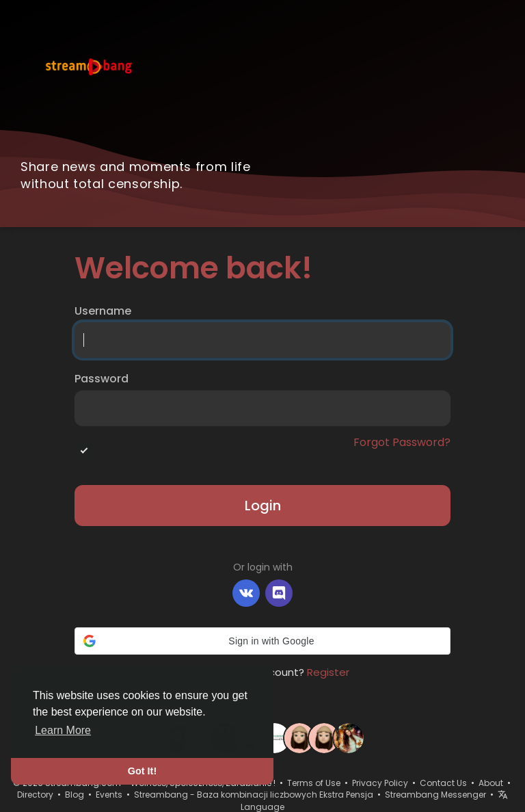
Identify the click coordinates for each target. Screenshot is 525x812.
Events (109, 795)
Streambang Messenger (435, 795)
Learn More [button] (63, 730)
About (491, 783)
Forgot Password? (402, 443)
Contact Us (443, 783)
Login (263, 506)
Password (102, 379)
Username (103, 311)
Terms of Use (314, 783)
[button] (262, 641)
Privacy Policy (380, 783)
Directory (35, 795)
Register (328, 672)
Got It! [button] (142, 771)
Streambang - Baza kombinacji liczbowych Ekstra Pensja (254, 795)
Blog (75, 795)
